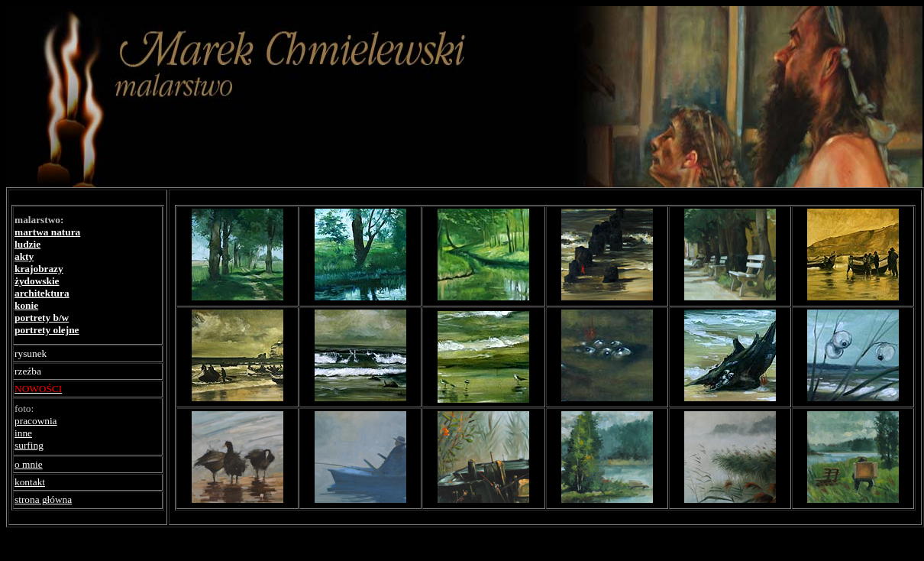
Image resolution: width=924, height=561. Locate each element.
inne (23, 433)
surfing (29, 445)
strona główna (43, 499)
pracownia (36, 421)
